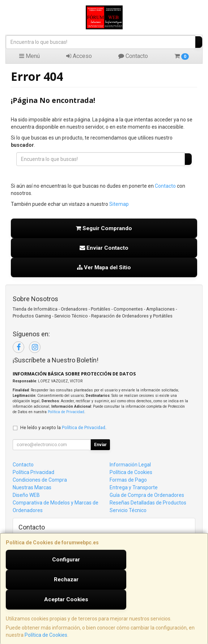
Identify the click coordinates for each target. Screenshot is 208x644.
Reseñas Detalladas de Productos (148, 503)
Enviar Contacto (104, 248)
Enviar (100, 445)
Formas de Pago (128, 480)
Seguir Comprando (104, 228)
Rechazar (66, 579)
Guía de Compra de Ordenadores (147, 495)
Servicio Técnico (128, 510)
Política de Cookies (46, 635)
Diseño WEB (26, 495)
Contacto (133, 56)
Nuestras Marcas (32, 487)
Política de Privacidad (66, 412)
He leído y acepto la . (63, 427)
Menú (29, 56)
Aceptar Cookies (66, 599)
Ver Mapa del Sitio (104, 267)
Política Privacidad (33, 472)
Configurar (66, 560)
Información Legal (130, 465)
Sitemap (119, 204)
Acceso (79, 56)
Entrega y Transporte (134, 487)
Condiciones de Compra (40, 480)
